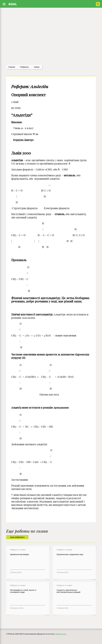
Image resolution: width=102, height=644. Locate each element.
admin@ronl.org (61, 634)
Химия (37, 67)
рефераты (24, 67)
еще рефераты (17, 537)
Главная (12, 67)
